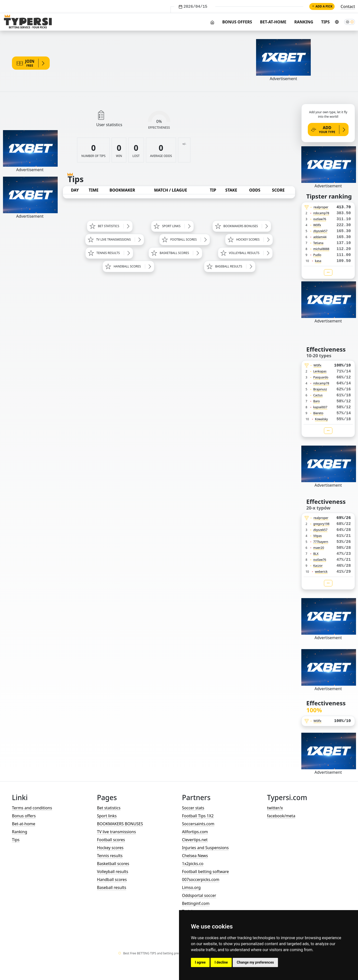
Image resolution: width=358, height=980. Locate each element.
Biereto (318, 413)
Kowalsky (321, 419)
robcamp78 (321, 213)
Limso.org (191, 887)
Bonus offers (237, 22)
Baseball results (112, 887)
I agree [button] (200, 962)
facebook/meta (281, 816)
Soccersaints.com (198, 824)
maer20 (319, 548)
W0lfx (317, 225)
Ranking (304, 22)
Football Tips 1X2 (198, 816)
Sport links (107, 816)
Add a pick (322, 6)
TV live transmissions (116, 832)
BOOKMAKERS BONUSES (120, 824)
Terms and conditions (32, 808)
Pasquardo (321, 377)
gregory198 (321, 524)
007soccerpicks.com (201, 879)
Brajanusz (320, 389)
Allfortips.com (195, 832)
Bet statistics (109, 808)
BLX (316, 554)
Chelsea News (195, 856)
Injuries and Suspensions (205, 848)
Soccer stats (193, 808)
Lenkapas (320, 371)
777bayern (321, 542)
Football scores (111, 840)
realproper (321, 207)
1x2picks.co (193, 864)
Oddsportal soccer (199, 895)
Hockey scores (110, 848)
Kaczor (318, 566)
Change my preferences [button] (255, 962)
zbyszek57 (320, 231)
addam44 (320, 237)
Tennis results (110, 856)
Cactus (318, 395)
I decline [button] (221, 962)
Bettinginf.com (196, 903)
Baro (317, 401)
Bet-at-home (273, 22)
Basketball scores (113, 864)
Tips (325, 22)
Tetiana (318, 243)
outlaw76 (320, 219)
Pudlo (317, 255)
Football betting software (205, 872)
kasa (318, 261)
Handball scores (112, 879)
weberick (321, 572)
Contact (348, 6)
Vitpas (318, 536)
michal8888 (321, 249)
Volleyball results (113, 872)
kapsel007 (320, 407)
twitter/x (275, 808)
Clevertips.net (195, 840)
